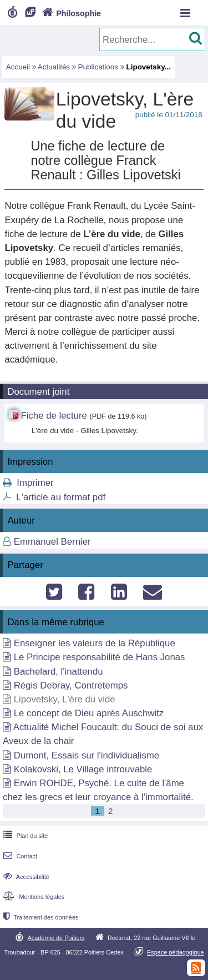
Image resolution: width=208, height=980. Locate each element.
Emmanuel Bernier (52, 542)
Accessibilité (25, 877)
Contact (19, 856)
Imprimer (35, 483)
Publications (98, 67)
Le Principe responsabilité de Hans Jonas (100, 657)
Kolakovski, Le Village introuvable (83, 769)
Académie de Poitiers (56, 938)
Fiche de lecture (54, 416)
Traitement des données (40, 917)
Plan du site (24, 836)
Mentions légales (33, 897)
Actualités (54, 67)
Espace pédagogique (176, 952)
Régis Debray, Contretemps (71, 685)
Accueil (18, 67)
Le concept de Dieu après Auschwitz (89, 713)
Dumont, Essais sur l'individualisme (87, 755)
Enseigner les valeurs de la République (95, 643)
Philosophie (70, 13)
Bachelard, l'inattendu (59, 672)
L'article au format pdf (61, 497)
